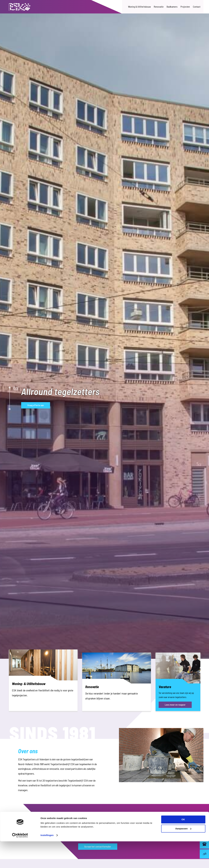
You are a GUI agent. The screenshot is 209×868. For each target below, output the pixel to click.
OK (183, 846)
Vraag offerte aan (36, 405)
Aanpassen (183, 855)
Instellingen (47, 862)
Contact (197, 7)
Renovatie (159, 7)
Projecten (185, 7)
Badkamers (172, 7)
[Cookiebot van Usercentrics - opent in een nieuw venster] (20, 862)
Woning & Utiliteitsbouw (139, 7)
